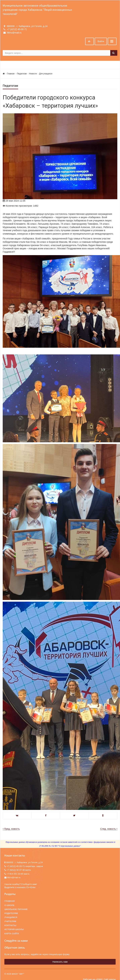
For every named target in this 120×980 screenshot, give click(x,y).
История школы (14, 929)
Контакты (10, 925)
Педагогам (22, 74)
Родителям (11, 913)
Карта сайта (12, 934)
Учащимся (11, 917)
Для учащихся (46, 74)
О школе (9, 905)
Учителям (10, 921)
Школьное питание (16, 909)
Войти (101, 41)
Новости (33, 74)
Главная (11, 74)
